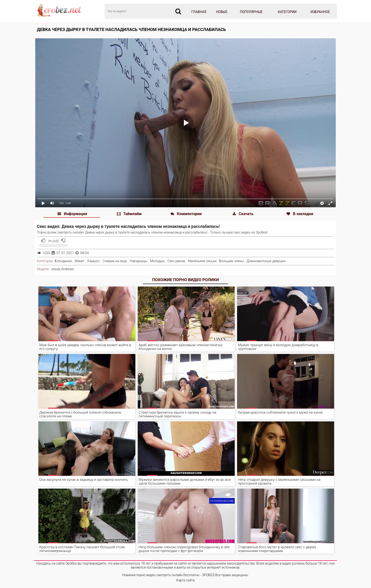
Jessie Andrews (63, 269)
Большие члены (231, 261)
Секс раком (176, 261)
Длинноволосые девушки (266, 261)
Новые (222, 12)
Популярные (251, 12)
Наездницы (139, 261)
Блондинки (63, 261)
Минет (80, 261)
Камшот (93, 261)
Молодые (157, 261)
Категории (287, 12)
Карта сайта (185, 580)
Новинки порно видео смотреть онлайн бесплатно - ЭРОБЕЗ (168, 575)
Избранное (320, 12)
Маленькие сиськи (202, 261)
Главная (199, 12)
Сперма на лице (115, 261)
